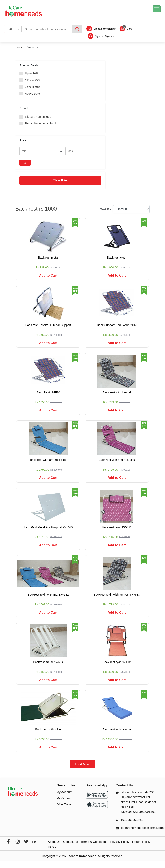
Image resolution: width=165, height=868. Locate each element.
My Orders (64, 805)
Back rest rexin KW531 (117, 531)
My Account (64, 799)
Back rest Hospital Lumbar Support (48, 326)
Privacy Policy (120, 848)
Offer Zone (64, 811)
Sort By (106, 209)
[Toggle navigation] (157, 9)
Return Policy (141, 848)
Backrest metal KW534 (48, 667)
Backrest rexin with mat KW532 (48, 599)
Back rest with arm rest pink (117, 462)
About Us (54, 848)
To (60, 151)
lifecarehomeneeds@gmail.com (142, 834)
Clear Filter (60, 180)
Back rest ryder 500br (117, 667)
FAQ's (52, 854)
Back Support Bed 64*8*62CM (117, 326)
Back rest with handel (117, 394)
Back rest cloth (117, 258)
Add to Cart (48, 275)
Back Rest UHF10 (48, 394)
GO (25, 163)
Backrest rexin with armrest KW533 (117, 599)
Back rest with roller (48, 735)
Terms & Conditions (94, 848)
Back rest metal (48, 258)
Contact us (71, 848)
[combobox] (13, 29)
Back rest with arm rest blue (48, 462)
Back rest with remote (117, 735)
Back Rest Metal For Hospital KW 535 (48, 531)
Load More (82, 771)
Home (19, 47)
